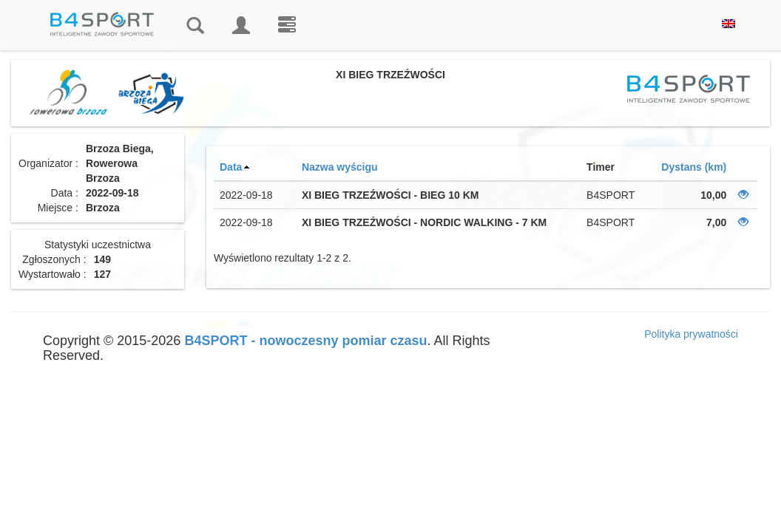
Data (231, 167)
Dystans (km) (694, 167)
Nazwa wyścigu (340, 167)
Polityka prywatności (691, 334)
